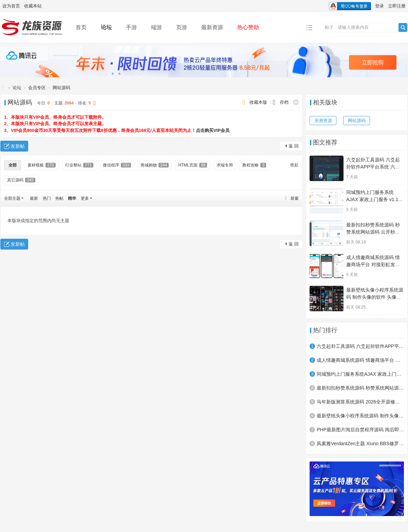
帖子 (329, 27)
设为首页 (11, 6)
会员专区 (37, 88)
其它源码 (21, 180)
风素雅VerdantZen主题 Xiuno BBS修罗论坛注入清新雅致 (360, 444)
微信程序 (117, 165)
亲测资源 (323, 121)
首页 (81, 27)
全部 (13, 165)
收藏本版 (259, 102)
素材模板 (42, 165)
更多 (85, 198)
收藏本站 (33, 6)
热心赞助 (248, 27)
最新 (34, 198)
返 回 (294, 146)
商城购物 (155, 165)
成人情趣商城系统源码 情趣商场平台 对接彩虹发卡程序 (373, 264)
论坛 (106, 27)
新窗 (295, 198)
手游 (131, 27)
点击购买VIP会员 (213, 130)
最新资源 (212, 27)
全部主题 (12, 198)
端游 (156, 27)
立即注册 (397, 6)
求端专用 (225, 165)
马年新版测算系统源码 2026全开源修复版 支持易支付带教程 (360, 402)
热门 (47, 198)
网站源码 (61, 88)
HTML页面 (193, 165)
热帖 (59, 198)
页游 (182, 27)
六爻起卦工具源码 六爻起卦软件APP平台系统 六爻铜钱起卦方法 (373, 167)
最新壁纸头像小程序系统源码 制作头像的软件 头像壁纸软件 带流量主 (375, 297)
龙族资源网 (3, 88)
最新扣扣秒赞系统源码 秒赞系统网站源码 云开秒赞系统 (373, 232)
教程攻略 (254, 165)
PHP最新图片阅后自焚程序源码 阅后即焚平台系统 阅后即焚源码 (360, 430)
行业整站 (79, 165)
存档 (284, 102)
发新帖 (18, 146)
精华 (72, 198)
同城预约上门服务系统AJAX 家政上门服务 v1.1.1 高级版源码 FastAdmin (374, 199)
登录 (379, 6)
